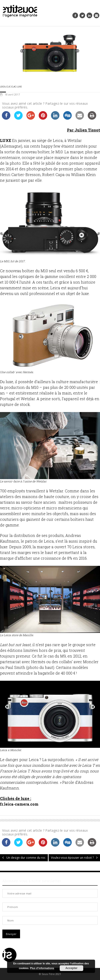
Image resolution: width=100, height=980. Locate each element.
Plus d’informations (42, 968)
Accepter (71, 968)
